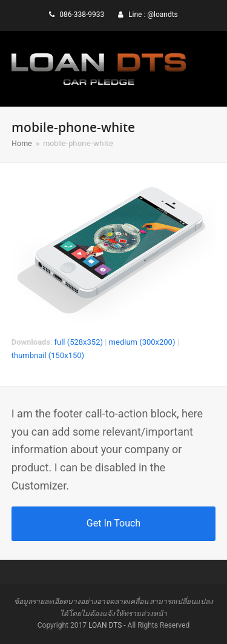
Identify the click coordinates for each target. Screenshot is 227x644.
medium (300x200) (142, 342)
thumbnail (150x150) (48, 355)
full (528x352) (78, 342)
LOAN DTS (105, 625)
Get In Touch (113, 523)
